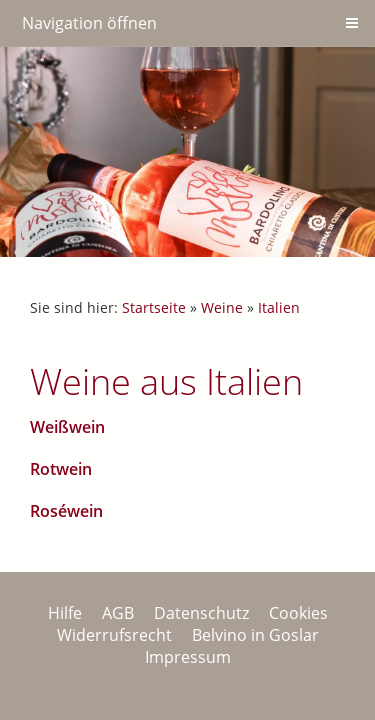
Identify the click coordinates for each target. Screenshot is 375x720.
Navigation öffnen (89, 23)
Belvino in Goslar (255, 635)
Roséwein (66, 511)
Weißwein (67, 427)
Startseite (154, 307)
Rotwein (61, 469)
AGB (118, 613)
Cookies (298, 613)
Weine (222, 307)
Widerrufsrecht (114, 635)
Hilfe (65, 613)
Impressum (188, 657)
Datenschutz (201, 613)
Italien (279, 307)
